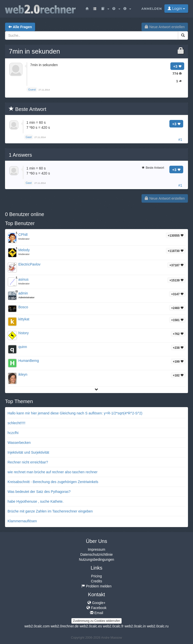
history (23, 333)
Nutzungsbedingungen (96, 560)
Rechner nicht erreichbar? (28, 462)
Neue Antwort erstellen (165, 27)
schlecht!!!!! (16, 423)
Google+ (96, 603)
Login (176, 9)
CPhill (23, 235)
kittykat (24, 319)
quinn (23, 347)
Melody (24, 250)
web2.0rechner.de (64, 626)
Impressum (96, 549)
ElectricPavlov (29, 264)
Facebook (96, 608)
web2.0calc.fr (113, 626)
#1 (180, 140)
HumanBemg (29, 361)
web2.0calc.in (135, 626)
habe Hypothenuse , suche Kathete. (36, 501)
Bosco (23, 307)
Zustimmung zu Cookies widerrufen (96, 621)
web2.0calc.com (37, 626)
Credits (96, 581)
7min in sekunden (34, 51)
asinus (23, 279)
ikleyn (23, 374)
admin (23, 293)
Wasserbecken (19, 443)
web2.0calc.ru (158, 626)
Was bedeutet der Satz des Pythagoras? (39, 492)
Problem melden (96, 586)
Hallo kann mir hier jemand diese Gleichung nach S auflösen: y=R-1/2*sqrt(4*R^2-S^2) (75, 413)
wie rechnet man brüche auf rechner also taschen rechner (53, 472)
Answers (20, 155)
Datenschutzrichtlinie (96, 554)
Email (97, 613)
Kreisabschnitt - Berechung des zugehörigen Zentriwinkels (53, 482)
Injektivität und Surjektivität (28, 452)
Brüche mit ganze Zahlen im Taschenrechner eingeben (50, 511)
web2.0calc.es (91, 626)
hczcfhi (13, 433)
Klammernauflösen (22, 521)
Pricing (97, 576)
